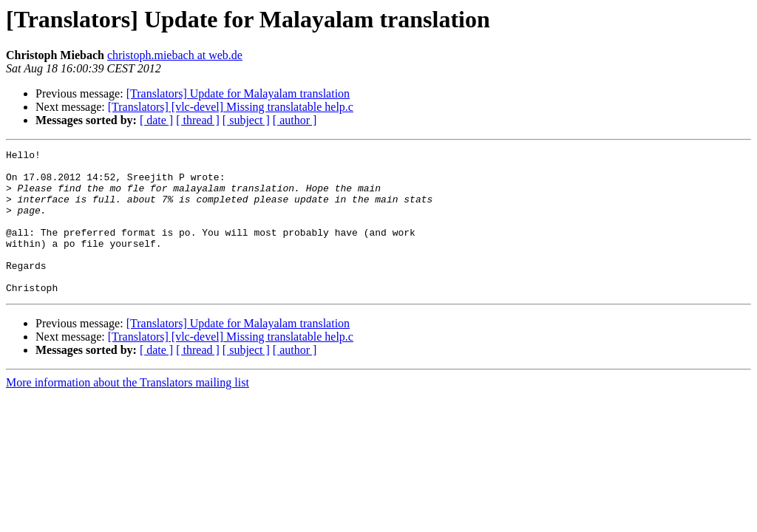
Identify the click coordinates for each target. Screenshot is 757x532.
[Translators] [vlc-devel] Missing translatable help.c (231, 107)
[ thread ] (198, 120)
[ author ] (295, 120)
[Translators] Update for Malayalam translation (238, 93)
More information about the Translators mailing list (128, 411)
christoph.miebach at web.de (175, 55)
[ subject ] (246, 120)
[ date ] (156, 120)
